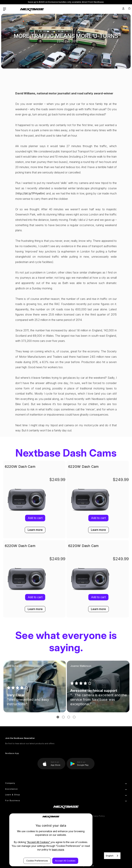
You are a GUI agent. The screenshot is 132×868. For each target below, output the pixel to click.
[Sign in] (123, 8)
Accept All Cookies (65, 861)
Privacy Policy (98, 816)
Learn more (98, 530)
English (110, 856)
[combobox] (112, 856)
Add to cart (98, 518)
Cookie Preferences (37, 861)
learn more (58, 849)
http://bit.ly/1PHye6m (30, 193)
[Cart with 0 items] (129, 8)
